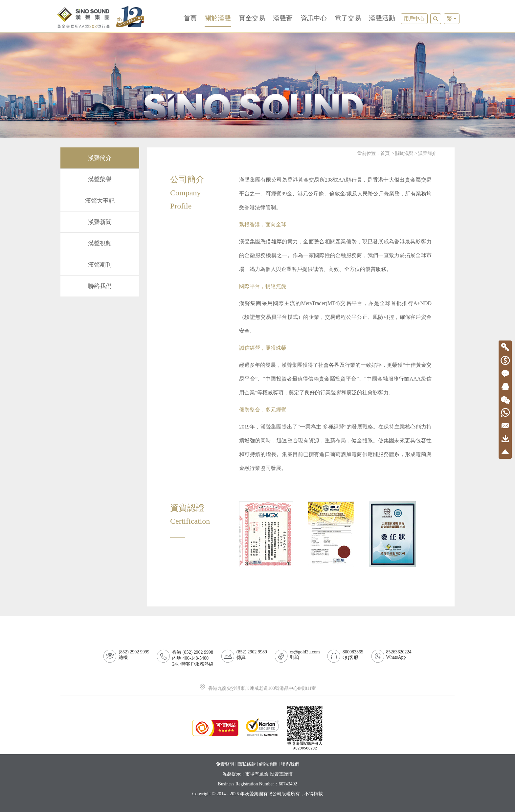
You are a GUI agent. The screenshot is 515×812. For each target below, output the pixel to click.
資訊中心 (314, 18)
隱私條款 (247, 764)
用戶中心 (414, 19)
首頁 (190, 18)
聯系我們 (290, 764)
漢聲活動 (382, 18)
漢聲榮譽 (100, 179)
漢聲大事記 (100, 201)
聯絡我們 (100, 286)
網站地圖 (268, 764)
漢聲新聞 (100, 222)
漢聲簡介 (100, 158)
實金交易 (252, 18)
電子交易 (348, 18)
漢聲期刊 (100, 265)
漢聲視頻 (100, 243)
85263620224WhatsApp (399, 655)
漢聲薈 (283, 18)
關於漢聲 (218, 18)
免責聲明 (225, 764)
